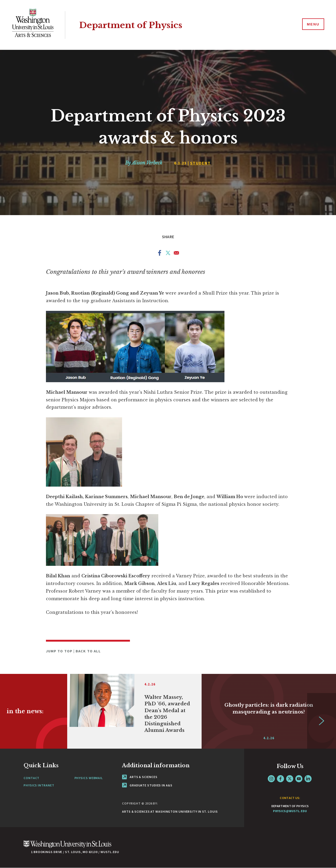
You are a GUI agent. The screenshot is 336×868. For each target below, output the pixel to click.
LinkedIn (308, 779)
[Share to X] (168, 254)
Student (200, 163)
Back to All (88, 651)
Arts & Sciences (140, 777)
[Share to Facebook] (160, 254)
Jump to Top (60, 651)
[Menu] (312, 25)
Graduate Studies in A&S (147, 785)
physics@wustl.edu (290, 811)
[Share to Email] (176, 254)
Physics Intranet (39, 785)
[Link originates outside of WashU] (134, 711)
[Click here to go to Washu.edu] (67, 847)
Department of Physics (134, 25)
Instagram (271, 779)
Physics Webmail (89, 778)
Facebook (280, 779)
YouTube (299, 779)
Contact (31, 778)
